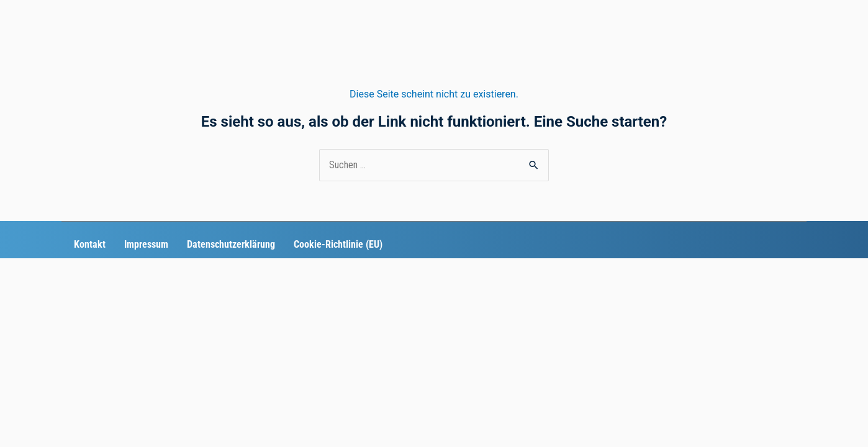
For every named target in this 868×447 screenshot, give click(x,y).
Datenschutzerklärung (231, 244)
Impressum (146, 244)
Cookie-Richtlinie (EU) (338, 244)
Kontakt (90, 244)
